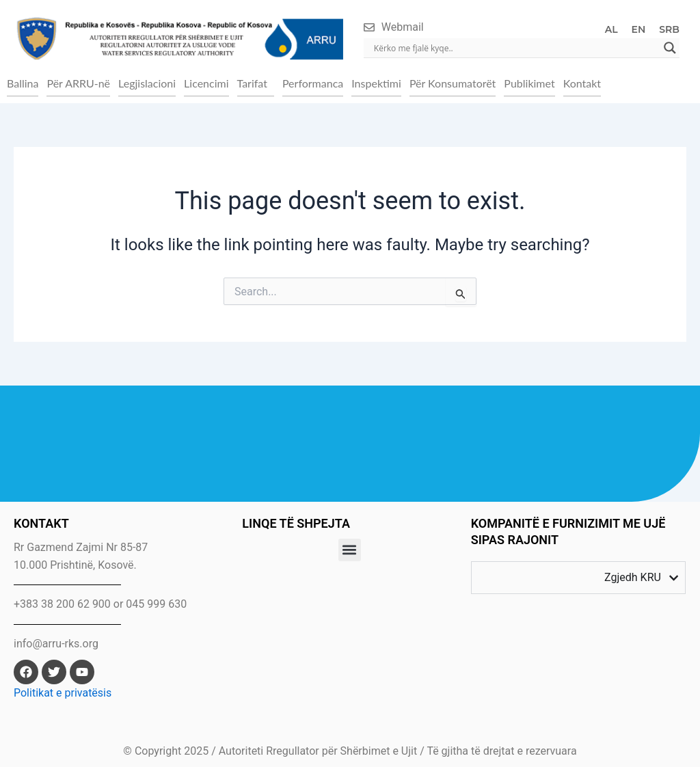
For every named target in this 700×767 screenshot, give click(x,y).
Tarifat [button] (252, 83)
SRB (669, 29)
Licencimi (206, 83)
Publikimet (529, 83)
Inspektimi (376, 83)
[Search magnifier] (670, 48)
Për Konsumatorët (453, 83)
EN (639, 29)
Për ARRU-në (78, 83)
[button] (256, 83)
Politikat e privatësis (63, 693)
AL (611, 29)
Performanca (313, 83)
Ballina (23, 83)
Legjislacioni (147, 83)
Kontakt (582, 83)
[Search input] (515, 48)
